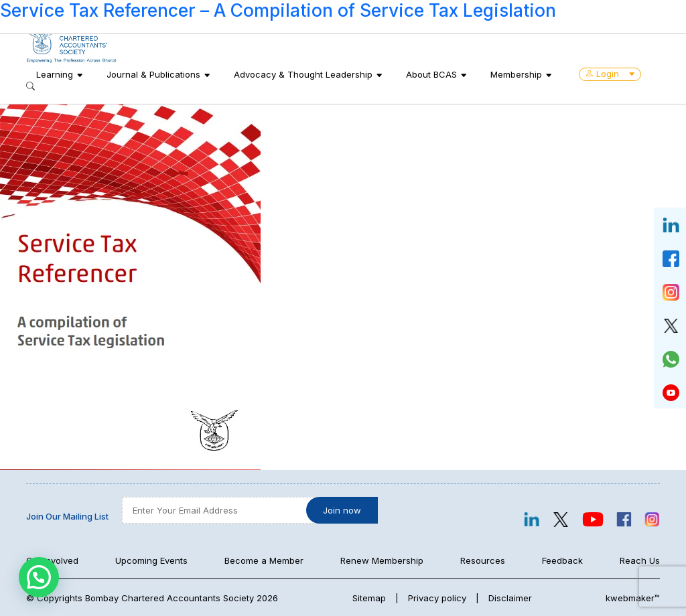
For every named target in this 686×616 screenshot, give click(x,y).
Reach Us (640, 560)
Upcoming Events (151, 560)
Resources (483, 560)
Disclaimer (510, 598)
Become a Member (264, 560)
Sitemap (369, 598)
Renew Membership (382, 560)
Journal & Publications (153, 74)
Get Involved (52, 560)
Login (610, 74)
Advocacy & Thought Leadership (303, 74)
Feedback (562, 560)
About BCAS (431, 74)
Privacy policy (437, 598)
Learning (55, 74)
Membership (516, 74)
